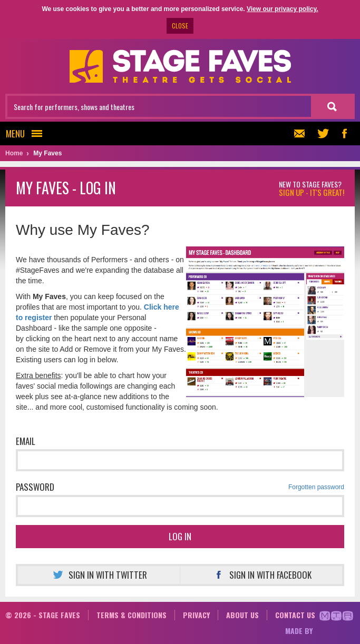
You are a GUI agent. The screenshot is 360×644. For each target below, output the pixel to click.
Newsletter (298, 133)
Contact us (295, 615)
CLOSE (180, 26)
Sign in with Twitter (99, 575)
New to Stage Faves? (312, 189)
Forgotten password (316, 487)
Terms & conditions (132, 615)
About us (242, 615)
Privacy (196, 615)
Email (26, 441)
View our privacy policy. (283, 9)
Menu (27, 133)
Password (180, 487)
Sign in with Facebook (261, 575)
